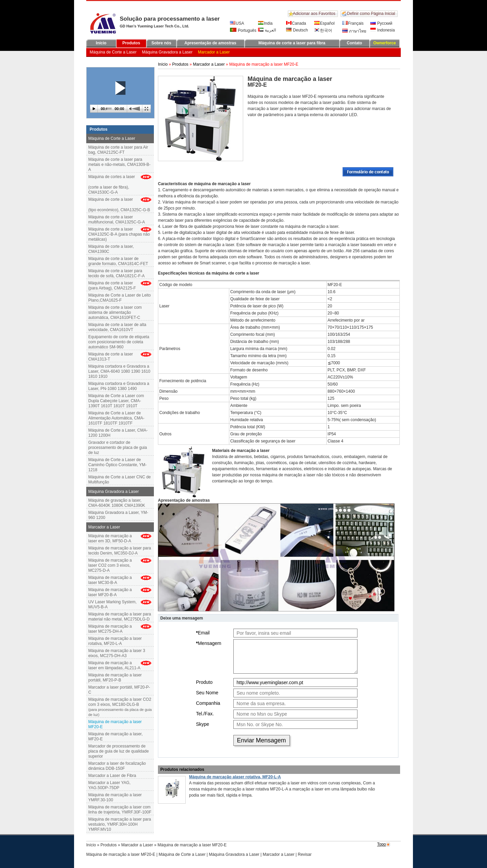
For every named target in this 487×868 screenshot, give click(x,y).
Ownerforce (385, 43)
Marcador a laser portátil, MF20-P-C (119, 690)
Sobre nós (161, 43)
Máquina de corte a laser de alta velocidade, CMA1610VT (117, 327)
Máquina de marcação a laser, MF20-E (115, 736)
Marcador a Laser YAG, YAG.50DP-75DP (109, 785)
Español (324, 23)
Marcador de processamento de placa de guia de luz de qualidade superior (119, 751)
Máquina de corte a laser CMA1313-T (111, 357)
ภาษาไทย (354, 31)
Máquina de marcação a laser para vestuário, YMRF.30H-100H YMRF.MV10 (120, 824)
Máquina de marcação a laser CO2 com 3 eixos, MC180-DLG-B (120, 707)
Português (243, 30)
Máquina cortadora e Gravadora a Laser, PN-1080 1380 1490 (119, 386)
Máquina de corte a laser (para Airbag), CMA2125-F (112, 286)
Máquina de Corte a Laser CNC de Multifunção (120, 480)
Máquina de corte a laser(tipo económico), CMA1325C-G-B (120, 205)
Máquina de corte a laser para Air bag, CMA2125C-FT (118, 150)
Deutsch (297, 30)
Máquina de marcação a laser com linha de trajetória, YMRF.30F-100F (120, 810)
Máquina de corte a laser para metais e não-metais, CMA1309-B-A (119, 165)
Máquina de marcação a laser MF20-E (121, 854)
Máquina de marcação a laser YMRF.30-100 (115, 797)
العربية (267, 30)
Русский (381, 23)
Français (353, 23)
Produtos (131, 43)
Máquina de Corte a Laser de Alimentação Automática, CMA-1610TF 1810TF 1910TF (116, 418)
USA (237, 23)
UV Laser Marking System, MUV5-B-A (112, 604)
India (265, 23)
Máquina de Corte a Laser (113, 52)
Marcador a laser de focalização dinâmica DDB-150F (117, 766)
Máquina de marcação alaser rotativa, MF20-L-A (235, 777)
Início (101, 43)
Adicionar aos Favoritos (314, 14)
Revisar (305, 854)
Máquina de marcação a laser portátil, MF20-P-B (115, 678)
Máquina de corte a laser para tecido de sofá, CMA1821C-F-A (117, 273)
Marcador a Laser (214, 52)
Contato (354, 43)
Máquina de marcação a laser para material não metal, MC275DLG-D (120, 617)
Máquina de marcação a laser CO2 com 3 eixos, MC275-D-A (110, 565)
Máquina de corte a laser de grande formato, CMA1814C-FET (118, 261)
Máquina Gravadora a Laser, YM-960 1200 (118, 515)
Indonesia (382, 30)
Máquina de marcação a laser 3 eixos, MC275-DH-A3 (117, 653)
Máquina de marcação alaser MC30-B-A (110, 580)
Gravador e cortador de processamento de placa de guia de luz (118, 448)
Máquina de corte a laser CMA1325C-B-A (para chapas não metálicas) (119, 234)
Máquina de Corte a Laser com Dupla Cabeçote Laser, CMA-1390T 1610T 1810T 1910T (116, 401)
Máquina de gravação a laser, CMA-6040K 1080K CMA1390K (117, 503)
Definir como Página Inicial (371, 14)
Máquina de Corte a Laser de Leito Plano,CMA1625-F (120, 298)
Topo (381, 844)
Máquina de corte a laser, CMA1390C (111, 249)
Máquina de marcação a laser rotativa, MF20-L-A (115, 641)
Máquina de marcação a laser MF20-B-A (110, 592)
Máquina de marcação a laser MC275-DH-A (110, 629)
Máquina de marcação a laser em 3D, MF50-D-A (110, 538)
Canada (296, 23)
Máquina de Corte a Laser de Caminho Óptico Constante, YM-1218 (118, 465)
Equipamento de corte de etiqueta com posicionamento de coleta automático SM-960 (119, 342)
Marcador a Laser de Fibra (112, 776)
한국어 (323, 30)
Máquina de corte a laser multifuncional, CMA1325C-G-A (117, 220)
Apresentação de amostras (210, 43)
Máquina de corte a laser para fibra (292, 43)
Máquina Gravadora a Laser (167, 52)
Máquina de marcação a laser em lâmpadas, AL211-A (114, 665)
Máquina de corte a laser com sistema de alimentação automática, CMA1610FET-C (115, 312)
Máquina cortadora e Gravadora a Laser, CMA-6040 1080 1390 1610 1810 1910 (119, 371)
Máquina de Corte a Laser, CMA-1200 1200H (118, 433)
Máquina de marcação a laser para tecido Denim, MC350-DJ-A (120, 551)
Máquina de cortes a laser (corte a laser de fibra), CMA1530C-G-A (120, 185)
